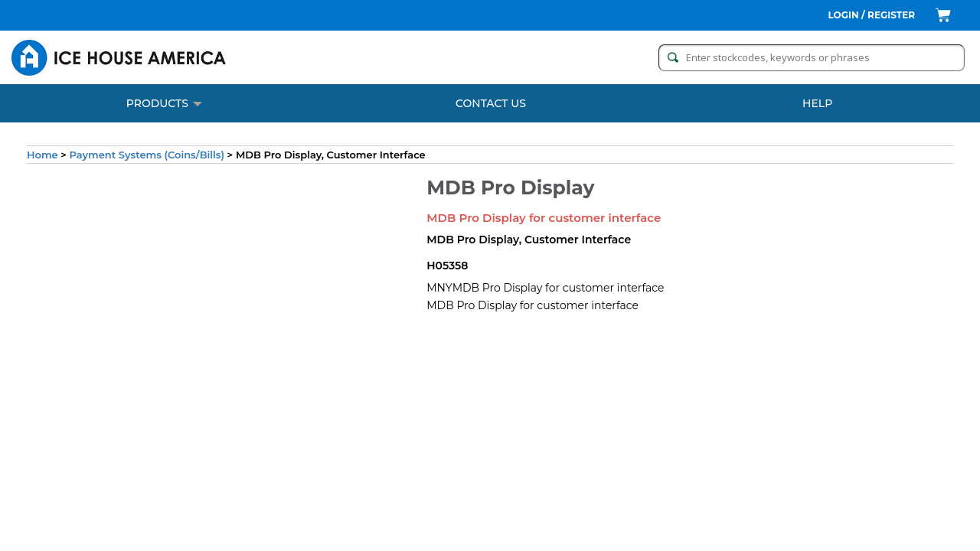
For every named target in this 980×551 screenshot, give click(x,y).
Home (42, 155)
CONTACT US (491, 103)
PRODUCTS (164, 103)
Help (817, 103)
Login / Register (872, 15)
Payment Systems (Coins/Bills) (147, 155)
